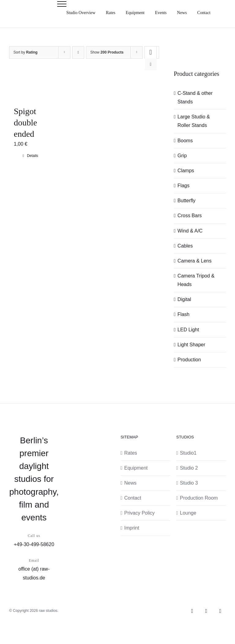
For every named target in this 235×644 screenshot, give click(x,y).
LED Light (188, 330)
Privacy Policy (140, 513)
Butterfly (187, 201)
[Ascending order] (78, 52)
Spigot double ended (25, 123)
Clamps (186, 171)
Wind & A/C (190, 231)
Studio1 (188, 453)
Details (33, 156)
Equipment (136, 468)
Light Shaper (191, 345)
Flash (183, 314)
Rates (131, 453)
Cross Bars (190, 216)
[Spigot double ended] (30, 86)
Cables (185, 246)
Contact (133, 498)
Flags (183, 186)
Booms (185, 141)
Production (189, 360)
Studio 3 (189, 483)
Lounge (188, 513)
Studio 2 (189, 468)
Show (107, 52)
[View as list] (151, 64)
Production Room (199, 498)
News (130, 483)
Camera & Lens (194, 261)
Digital (184, 299)
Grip (182, 156)
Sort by (26, 52)
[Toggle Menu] (62, 4)
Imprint (132, 528)
